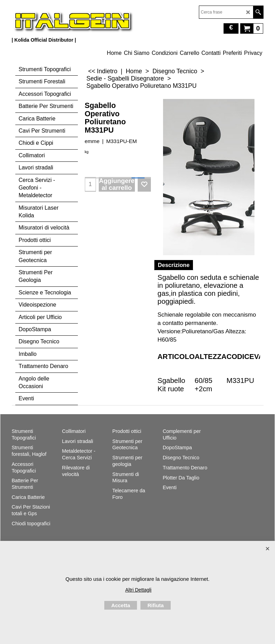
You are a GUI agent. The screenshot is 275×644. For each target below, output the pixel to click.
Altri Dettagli (138, 590)
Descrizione (174, 265)
